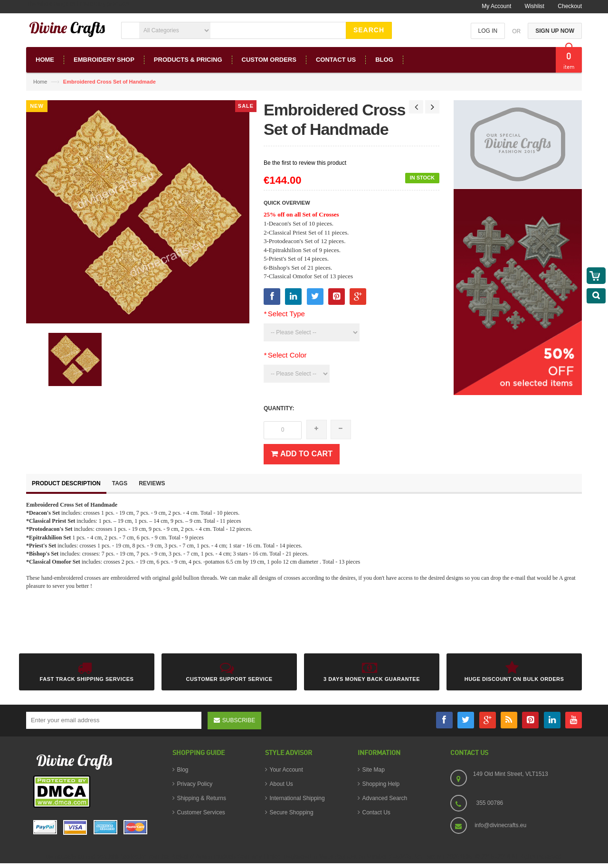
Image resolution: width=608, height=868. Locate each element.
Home (40, 82)
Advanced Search (385, 798)
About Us (281, 784)
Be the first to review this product (305, 163)
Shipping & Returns (202, 798)
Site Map (374, 770)
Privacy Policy (195, 784)
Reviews (152, 483)
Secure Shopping (292, 812)
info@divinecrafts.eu (500, 825)
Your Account (286, 770)
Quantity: (279, 408)
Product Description (66, 483)
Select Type (284, 314)
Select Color (285, 355)
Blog (183, 770)
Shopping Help (381, 784)
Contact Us (376, 812)
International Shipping (297, 798)
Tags (120, 483)
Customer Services (201, 812)
